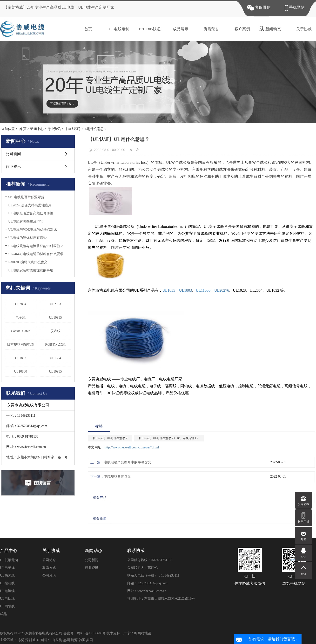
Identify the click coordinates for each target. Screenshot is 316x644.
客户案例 (239, 29)
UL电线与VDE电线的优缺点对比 (32, 230)
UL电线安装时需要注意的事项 (31, 270)
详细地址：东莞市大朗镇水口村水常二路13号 (161, 599)
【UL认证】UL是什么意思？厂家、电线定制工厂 (169, 438)
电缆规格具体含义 (117, 476)
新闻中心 (37, 129)
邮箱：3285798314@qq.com (147, 583)
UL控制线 (7, 583)
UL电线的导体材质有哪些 (27, 238)
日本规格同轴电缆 (20, 345)
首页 (85, 29)
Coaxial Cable (20, 331)
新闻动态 (270, 29)
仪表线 (55, 331)
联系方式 (49, 568)
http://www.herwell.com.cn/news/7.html (132, 447)
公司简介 (49, 560)
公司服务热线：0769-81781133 (150, 560)
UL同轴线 (7, 606)
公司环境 (49, 575)
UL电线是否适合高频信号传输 (31, 213)
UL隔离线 (7, 575)
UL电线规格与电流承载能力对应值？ (36, 246)
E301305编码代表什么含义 (28, 262)
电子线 (20, 318)
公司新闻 (13, 154)
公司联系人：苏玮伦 (142, 568)
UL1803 (21, 358)
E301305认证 (147, 29)
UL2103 (55, 304)
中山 (52, 640)
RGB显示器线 (55, 345)
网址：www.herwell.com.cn (147, 591)
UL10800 (20, 371)
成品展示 (177, 29)
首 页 (23, 129)
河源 (74, 640)
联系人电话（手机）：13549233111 (153, 575)
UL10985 (55, 318)
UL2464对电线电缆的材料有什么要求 (36, 254)
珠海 (59, 640)
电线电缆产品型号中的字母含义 (128, 462)
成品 (3, 614)
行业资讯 (54, 129)
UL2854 (21, 304)
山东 (36, 640)
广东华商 (130, 633)
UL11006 (203, 290)
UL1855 (169, 290)
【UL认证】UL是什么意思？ (110, 438)
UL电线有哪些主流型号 (26, 221)
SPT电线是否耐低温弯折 (26, 197)
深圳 (29, 640)
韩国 (82, 640)
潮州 (44, 640)
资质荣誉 (208, 29)
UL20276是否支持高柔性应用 (30, 205)
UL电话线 (7, 599)
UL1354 (55, 358)
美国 (89, 640)
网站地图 (144, 633)
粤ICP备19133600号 (91, 633)
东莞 (21, 640)
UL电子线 (7, 568)
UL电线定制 (116, 29)
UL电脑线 (7, 591)
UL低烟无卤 (9, 560)
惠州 (67, 640)
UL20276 (222, 290)
